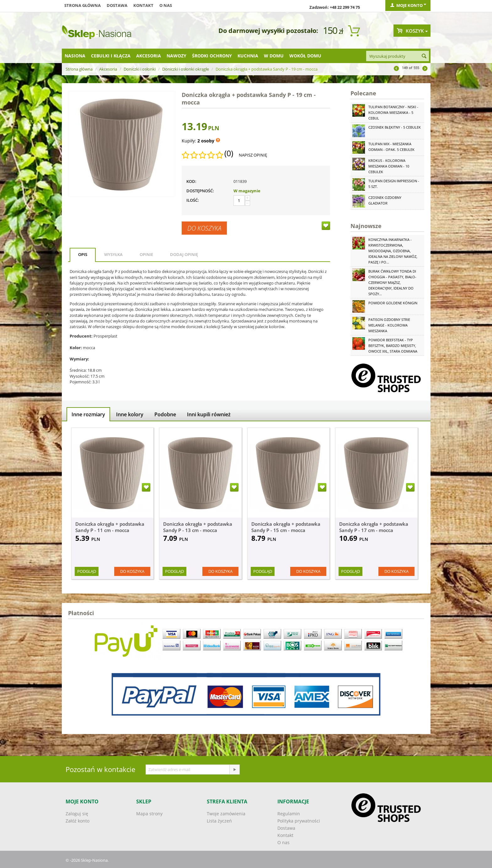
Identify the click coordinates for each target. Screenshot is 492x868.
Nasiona (75, 56)
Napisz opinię (253, 155)
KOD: (191, 181)
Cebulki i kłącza (111, 56)
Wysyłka (113, 254)
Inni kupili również (209, 414)
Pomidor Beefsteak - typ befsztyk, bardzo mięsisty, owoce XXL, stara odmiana (393, 346)
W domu (274, 56)
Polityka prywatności (299, 821)
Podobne (165, 414)
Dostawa (117, 5)
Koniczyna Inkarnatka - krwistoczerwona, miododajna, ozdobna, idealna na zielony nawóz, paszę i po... (393, 251)
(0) (229, 153)
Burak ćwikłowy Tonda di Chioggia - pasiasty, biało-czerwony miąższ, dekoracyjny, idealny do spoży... (392, 282)
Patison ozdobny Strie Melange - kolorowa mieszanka (389, 325)
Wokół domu (305, 56)
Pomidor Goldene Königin (393, 303)
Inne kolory (130, 414)
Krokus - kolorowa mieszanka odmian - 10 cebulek (389, 166)
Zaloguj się (77, 814)
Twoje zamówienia (226, 814)
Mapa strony (149, 814)
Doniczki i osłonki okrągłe (186, 69)
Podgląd (87, 571)
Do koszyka (204, 228)
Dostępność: (200, 191)
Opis (83, 254)
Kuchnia (248, 56)
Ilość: (193, 200)
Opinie (146, 254)
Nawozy (176, 56)
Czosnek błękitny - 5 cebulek (395, 127)
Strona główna (83, 5)
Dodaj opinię (184, 254)
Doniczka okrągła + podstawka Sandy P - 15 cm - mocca (286, 527)
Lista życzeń (219, 821)
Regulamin (289, 814)
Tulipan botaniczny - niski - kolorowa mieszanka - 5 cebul (393, 112)
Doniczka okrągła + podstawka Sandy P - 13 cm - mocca (198, 527)
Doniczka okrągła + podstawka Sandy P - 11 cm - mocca (110, 527)
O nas (166, 5)
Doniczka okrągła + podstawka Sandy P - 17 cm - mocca (374, 527)
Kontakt (143, 5)
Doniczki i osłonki (140, 69)
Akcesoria (149, 56)
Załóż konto (78, 821)
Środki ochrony (212, 56)
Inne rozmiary (88, 414)
